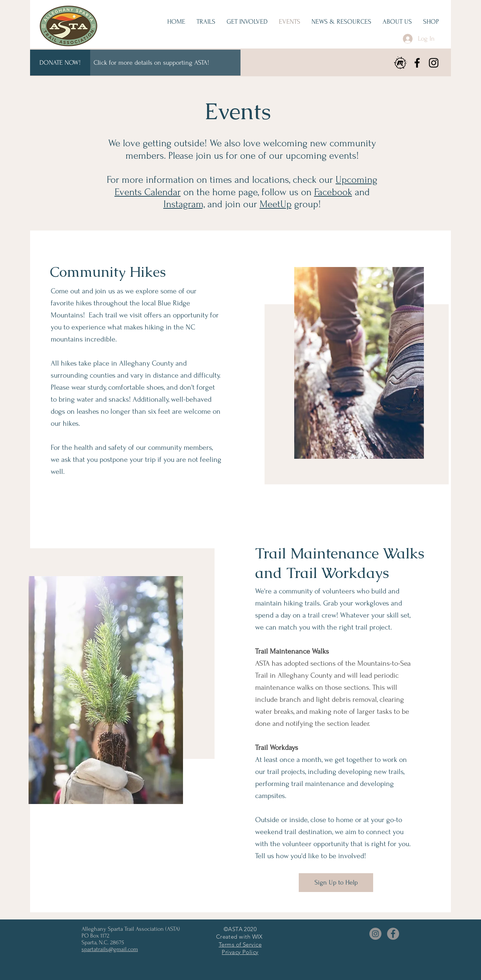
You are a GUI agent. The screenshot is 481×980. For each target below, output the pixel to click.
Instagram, (184, 204)
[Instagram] (434, 63)
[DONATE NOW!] (60, 63)
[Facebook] (417, 63)
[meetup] (401, 63)
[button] (247, 22)
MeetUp (276, 204)
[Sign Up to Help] (336, 883)
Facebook (333, 192)
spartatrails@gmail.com (110, 949)
